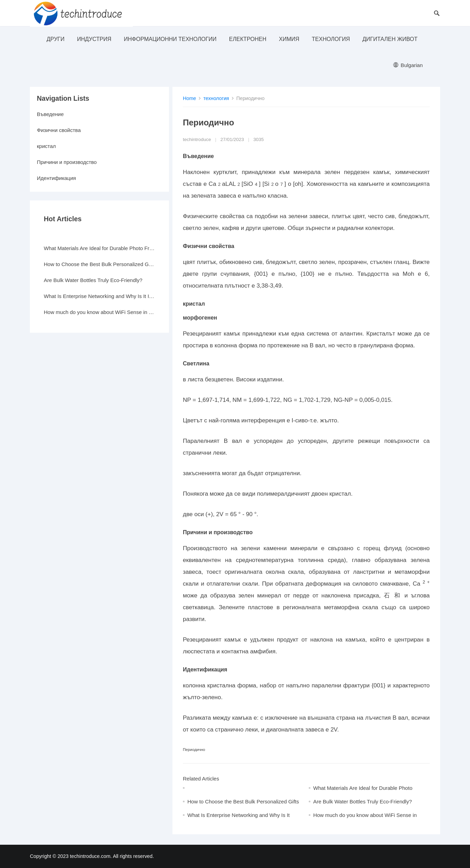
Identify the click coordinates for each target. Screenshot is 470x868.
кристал (46, 146)
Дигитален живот (390, 39)
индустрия (94, 39)
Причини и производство (67, 162)
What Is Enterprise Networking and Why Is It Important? (99, 296)
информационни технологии (170, 39)
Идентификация (56, 178)
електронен (248, 39)
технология (331, 39)
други (55, 39)
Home (189, 98)
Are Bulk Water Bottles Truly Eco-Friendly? (363, 801)
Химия (289, 39)
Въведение (50, 114)
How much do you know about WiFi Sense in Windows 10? (99, 312)
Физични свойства (59, 130)
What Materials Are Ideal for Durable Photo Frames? (99, 248)
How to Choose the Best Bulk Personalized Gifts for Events (99, 264)
